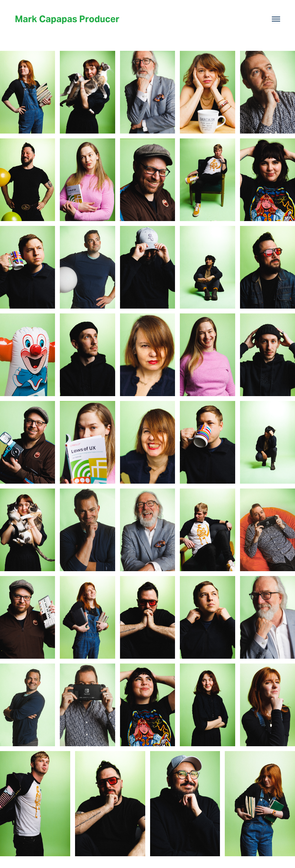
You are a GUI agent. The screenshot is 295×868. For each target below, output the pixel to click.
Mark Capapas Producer (67, 19)
